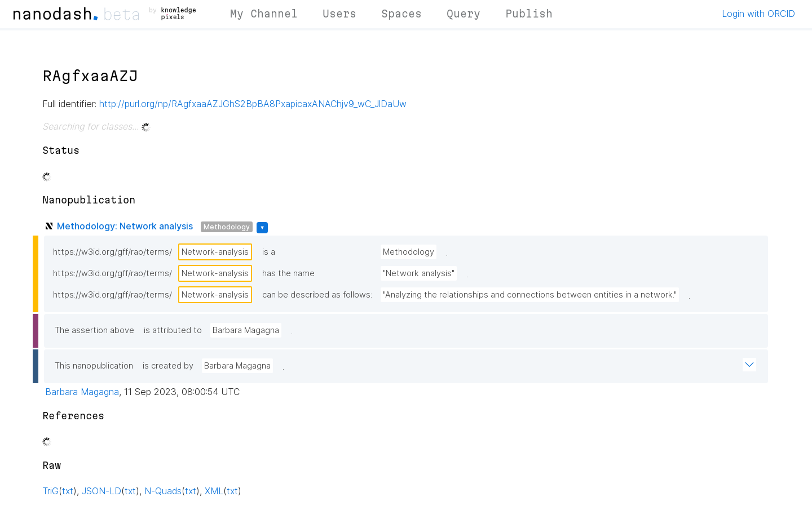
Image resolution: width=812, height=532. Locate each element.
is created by (168, 366)
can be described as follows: (317, 295)
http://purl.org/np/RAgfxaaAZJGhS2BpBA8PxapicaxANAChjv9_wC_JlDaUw (253, 104)
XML (214, 491)
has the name (288, 273)
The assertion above (94, 330)
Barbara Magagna (246, 330)
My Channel (264, 14)
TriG (50, 491)
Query (464, 14)
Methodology (227, 227)
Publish (529, 14)
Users (339, 14)
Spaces (401, 14)
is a (269, 252)
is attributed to (173, 330)
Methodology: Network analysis (125, 226)
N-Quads (163, 491)
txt (68, 491)
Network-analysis (215, 252)
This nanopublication (94, 366)
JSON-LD (101, 491)
